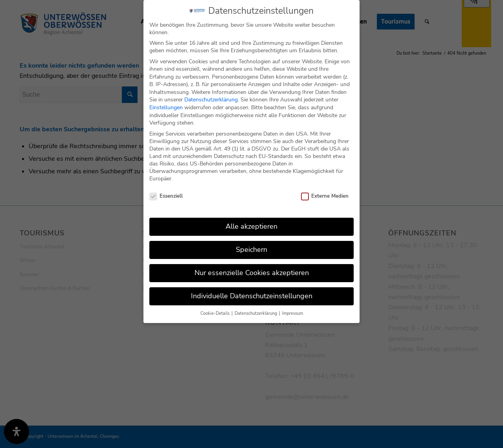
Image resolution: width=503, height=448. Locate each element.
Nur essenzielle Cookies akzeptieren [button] (252, 271)
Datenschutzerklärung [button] (256, 311)
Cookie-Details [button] (216, 311)
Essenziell (166, 195)
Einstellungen (166, 106)
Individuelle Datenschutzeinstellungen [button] (252, 294)
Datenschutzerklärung (211, 98)
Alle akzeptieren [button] (251, 224)
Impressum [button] (293, 311)
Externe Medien (325, 195)
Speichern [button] (251, 248)
